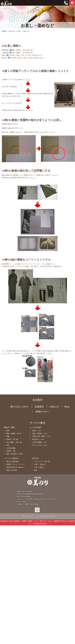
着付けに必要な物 (12, 461)
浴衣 (8, 445)
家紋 (36, 470)
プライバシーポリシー (48, 516)
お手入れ (35, 458)
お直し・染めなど (40, 464)
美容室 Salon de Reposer (15, 467)
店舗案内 (39, 407)
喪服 (8, 436)
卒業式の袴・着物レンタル (41, 436)
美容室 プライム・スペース (16, 464)
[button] (37, 511)
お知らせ (54, 407)
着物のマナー (42, 412)
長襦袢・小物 (11, 451)
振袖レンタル (37, 431)
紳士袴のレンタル (38, 439)
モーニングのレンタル (40, 445)
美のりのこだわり (20, 407)
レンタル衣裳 (35, 427)
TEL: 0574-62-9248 (24, 496)
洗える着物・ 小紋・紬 (14, 442)
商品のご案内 (9, 427)
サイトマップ (28, 516)
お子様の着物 (11, 448)
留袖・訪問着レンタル (40, 434)
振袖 (8, 431)
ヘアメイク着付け (11, 458)
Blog (67, 407)
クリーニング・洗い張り (42, 461)
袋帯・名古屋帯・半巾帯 (15, 454)
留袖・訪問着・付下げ (14, 434)
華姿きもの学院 (12, 470)
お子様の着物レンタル (40, 442)
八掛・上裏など (39, 467)
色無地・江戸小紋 (12, 439)
